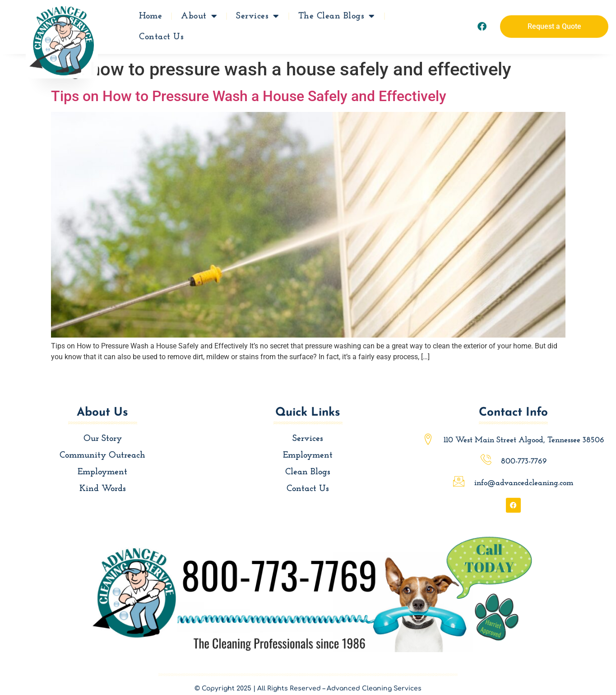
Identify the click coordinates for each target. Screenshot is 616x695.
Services (258, 13)
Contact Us (161, 34)
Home (151, 13)
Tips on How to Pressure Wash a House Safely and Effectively (249, 96)
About (199, 13)
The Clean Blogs (337, 13)
